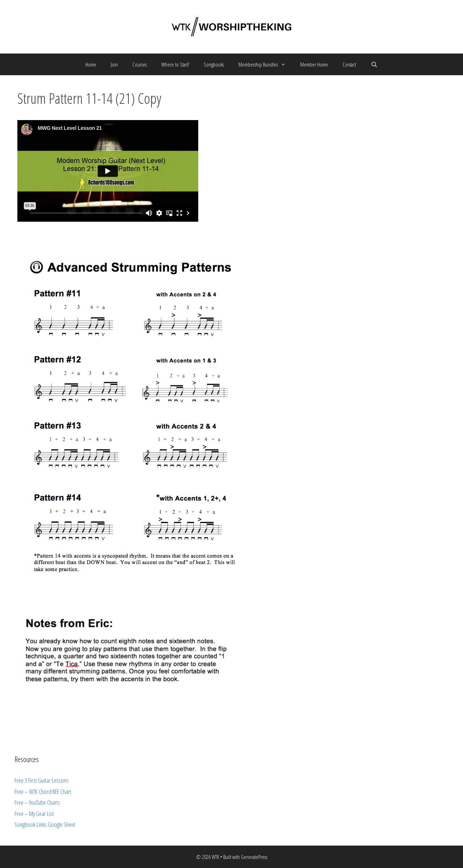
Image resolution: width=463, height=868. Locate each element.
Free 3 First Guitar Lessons (41, 780)
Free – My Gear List (34, 814)
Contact (349, 64)
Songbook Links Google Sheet (45, 824)
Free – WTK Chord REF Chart (43, 792)
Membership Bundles (266, 64)
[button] (285, 64)
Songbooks (214, 64)
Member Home (314, 64)
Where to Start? (175, 64)
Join (114, 64)
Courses (140, 64)
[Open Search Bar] (374, 64)
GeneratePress (254, 857)
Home (91, 64)
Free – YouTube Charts (37, 802)
